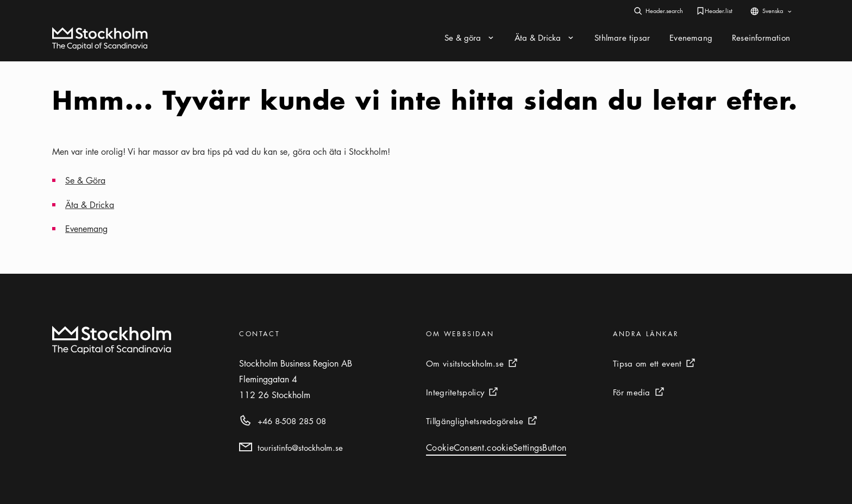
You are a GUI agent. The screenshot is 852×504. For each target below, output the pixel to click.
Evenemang (86, 229)
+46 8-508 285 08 (292, 421)
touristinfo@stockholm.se (300, 448)
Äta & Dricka (90, 205)
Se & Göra (85, 180)
